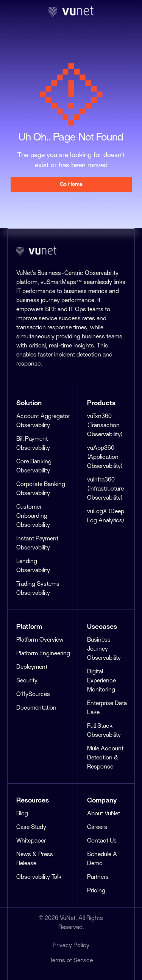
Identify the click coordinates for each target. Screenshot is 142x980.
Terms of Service (71, 960)
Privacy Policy (71, 945)
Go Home (71, 184)
